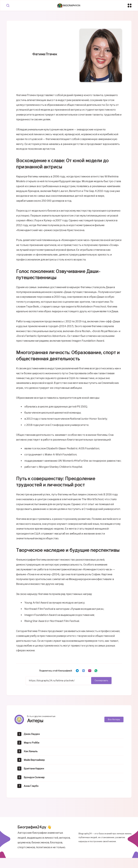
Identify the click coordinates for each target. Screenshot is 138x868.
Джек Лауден (32, 734)
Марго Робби (32, 743)
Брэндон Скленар (35, 778)
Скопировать (101, 681)
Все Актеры (114, 720)
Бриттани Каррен (35, 769)
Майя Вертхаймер (35, 761)
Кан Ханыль (31, 752)
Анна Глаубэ (32, 786)
